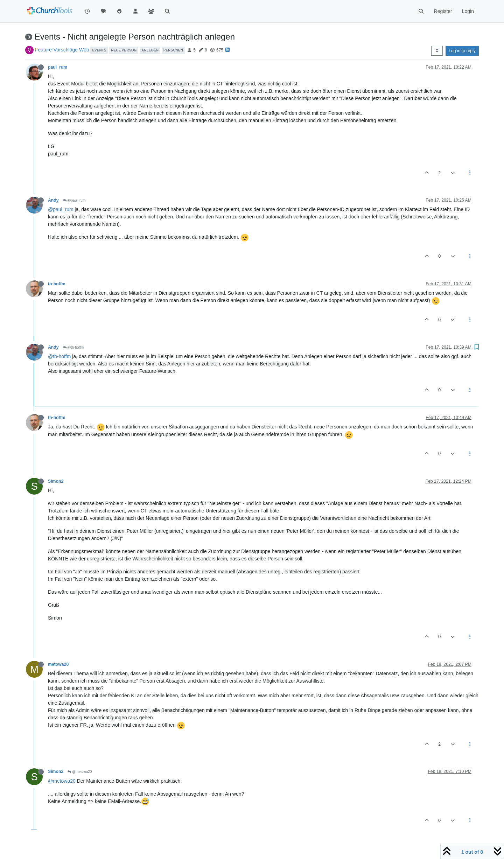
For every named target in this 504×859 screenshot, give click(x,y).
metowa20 (58, 664)
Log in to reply (462, 51)
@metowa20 (80, 772)
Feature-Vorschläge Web (62, 50)
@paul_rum (74, 200)
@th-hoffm (73, 347)
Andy (53, 200)
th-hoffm (57, 284)
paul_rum (58, 67)
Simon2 (56, 481)
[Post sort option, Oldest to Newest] (437, 51)
